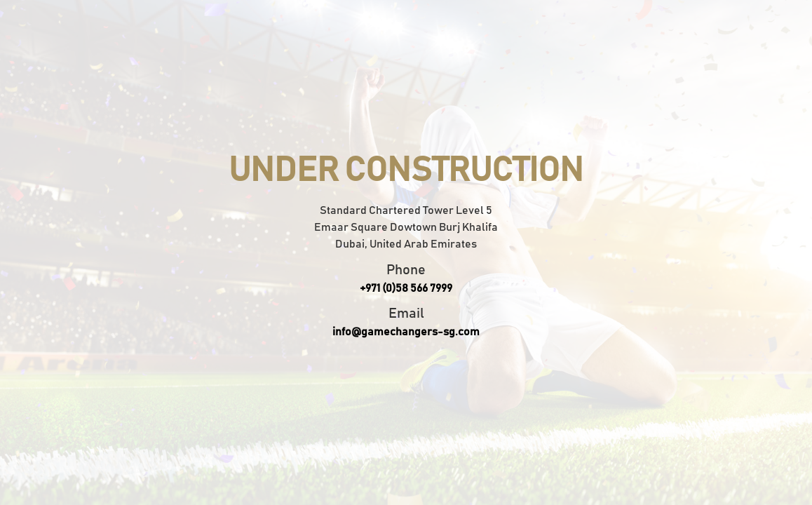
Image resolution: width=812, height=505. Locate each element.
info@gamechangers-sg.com (406, 332)
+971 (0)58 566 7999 (406, 288)
